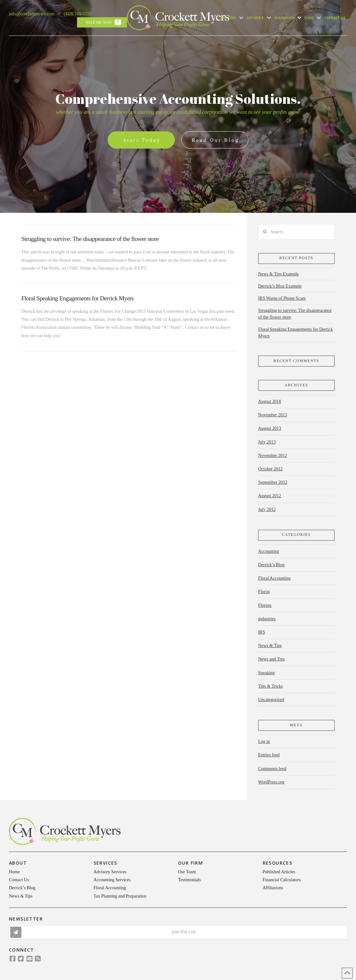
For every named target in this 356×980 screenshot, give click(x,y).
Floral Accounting (275, 578)
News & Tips (270, 646)
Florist (264, 592)
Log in (264, 741)
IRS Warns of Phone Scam (282, 298)
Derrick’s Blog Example (280, 286)
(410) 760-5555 (78, 14)
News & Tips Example (279, 274)
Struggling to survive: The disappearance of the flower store (90, 239)
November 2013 (273, 415)
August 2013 (270, 428)
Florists (265, 605)
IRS (262, 632)
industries (267, 619)
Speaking (267, 673)
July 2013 (267, 442)
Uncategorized (271, 700)
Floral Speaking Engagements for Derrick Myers (78, 298)
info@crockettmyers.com (32, 14)
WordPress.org (271, 782)
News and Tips (271, 659)
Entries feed (269, 755)
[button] (178, 932)
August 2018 (270, 401)
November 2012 (273, 455)
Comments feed (272, 769)
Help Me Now (99, 22)
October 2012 (271, 469)
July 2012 (267, 509)
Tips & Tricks (271, 686)
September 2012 (273, 482)
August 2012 (270, 496)
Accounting (269, 551)
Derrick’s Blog (271, 565)
